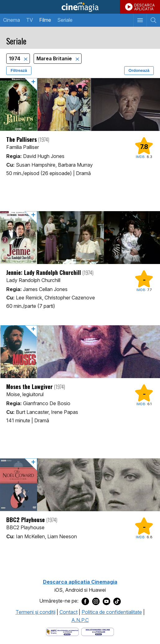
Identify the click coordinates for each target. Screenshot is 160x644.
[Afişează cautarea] (153, 20)
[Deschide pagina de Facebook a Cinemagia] (85, 601)
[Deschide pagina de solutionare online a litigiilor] (98, 632)
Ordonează (139, 70)
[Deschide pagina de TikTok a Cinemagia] (117, 601)
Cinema (12, 20)
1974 (15, 59)
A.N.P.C (80, 620)
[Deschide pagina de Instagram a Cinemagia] (96, 601)
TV (30, 20)
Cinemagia (80, 7)
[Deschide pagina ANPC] (62, 632)
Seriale (65, 20)
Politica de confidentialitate (112, 612)
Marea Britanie (55, 59)
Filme (45, 20)
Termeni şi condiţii (35, 612)
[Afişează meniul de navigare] (140, 20)
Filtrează (19, 70)
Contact (68, 612)
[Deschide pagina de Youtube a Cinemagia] (106, 601)
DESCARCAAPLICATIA (144, 7)
